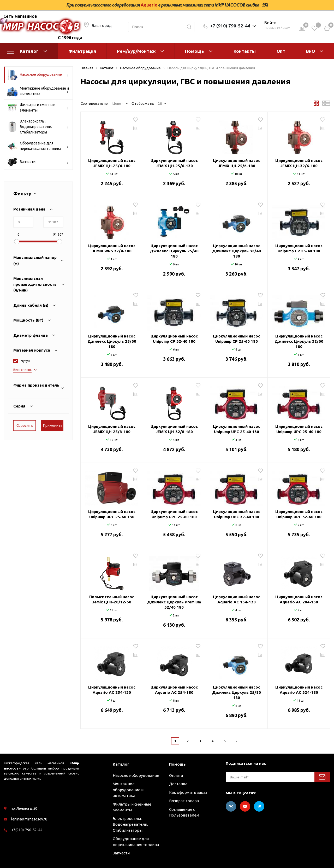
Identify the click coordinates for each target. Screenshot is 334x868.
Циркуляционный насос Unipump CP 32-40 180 (174, 339)
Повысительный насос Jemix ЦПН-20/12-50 (112, 599)
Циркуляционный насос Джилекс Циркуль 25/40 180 (174, 251)
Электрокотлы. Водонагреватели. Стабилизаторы (38, 127)
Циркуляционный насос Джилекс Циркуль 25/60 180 (112, 341)
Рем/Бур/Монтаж (136, 51)
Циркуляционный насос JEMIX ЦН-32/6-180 (299, 163)
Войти (270, 23)
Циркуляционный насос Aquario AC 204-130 (299, 599)
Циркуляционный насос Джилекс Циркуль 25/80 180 (237, 692)
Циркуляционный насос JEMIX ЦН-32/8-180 (174, 429)
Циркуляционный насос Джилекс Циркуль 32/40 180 (237, 251)
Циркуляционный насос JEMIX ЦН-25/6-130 (174, 163)
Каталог (27, 51)
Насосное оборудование (38, 75)
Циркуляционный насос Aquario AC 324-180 (299, 690)
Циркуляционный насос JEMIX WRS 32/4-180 (112, 248)
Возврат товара (184, 801)
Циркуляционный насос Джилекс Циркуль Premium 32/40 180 (174, 602)
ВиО (311, 51)
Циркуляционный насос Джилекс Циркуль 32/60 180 (299, 341)
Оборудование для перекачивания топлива (38, 146)
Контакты (245, 51)
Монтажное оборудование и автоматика (38, 91)
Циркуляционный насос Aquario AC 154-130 (237, 599)
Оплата (176, 775)
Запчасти (38, 162)
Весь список (22, 370)
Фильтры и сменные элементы (38, 108)
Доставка (178, 784)
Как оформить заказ (188, 792)
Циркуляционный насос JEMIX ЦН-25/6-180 (237, 163)
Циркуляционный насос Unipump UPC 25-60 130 (112, 514)
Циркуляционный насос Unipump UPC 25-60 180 (174, 514)
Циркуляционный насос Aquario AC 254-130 (112, 690)
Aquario (149, 5)
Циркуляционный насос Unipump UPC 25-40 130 (237, 429)
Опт (281, 51)
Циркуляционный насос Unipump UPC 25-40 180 (299, 429)
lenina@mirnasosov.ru (29, 819)
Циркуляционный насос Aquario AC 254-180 (174, 690)
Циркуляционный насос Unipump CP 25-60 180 (237, 339)
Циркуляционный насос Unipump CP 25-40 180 (299, 248)
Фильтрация (82, 51)
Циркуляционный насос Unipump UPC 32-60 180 (299, 514)
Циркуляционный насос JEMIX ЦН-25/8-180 (112, 429)
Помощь (195, 51)
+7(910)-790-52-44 (27, 830)
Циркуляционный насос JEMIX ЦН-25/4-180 (112, 163)
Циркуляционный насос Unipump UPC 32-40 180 (237, 514)
